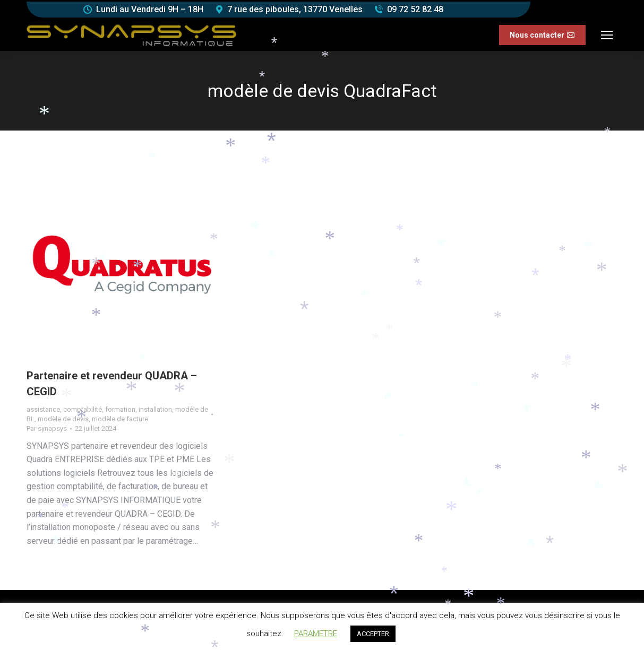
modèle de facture (120, 419)
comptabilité (83, 409)
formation (120, 409)
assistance (43, 409)
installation (155, 409)
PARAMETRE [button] (316, 633)
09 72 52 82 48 (415, 9)
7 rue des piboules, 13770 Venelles (295, 9)
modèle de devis (63, 419)
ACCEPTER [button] (373, 634)
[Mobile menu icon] (607, 35)
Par (47, 428)
